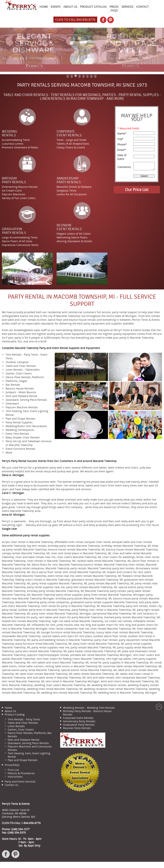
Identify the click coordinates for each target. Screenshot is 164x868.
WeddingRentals (9, 133)
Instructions (15, 777)
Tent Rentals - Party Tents (24, 719)
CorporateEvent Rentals (69, 133)
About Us (10, 711)
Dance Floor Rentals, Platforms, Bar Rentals (30, 735)
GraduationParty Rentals (14, 231)
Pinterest (16, 856)
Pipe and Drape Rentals (23, 760)
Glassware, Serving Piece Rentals (28, 743)
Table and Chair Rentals (23, 723)
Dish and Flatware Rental (24, 740)
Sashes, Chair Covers (21, 729)
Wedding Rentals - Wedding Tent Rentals (89, 708)
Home (8, 708)
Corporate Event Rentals (78, 718)
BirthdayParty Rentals (14, 180)
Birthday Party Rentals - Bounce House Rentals (87, 713)
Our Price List (137, 190)
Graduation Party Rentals (79, 725)
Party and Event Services (20, 781)
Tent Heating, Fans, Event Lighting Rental (29, 755)
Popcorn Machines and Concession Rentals (30, 748)
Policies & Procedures (21, 773)
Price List (13, 770)
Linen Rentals (16, 726)
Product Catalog (15, 714)
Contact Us (11, 785)
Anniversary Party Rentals (79, 721)
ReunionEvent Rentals (69, 227)
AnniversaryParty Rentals (69, 180)
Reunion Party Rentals (77, 728)
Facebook (6, 856)
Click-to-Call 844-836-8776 (75, 20)
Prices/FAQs (12, 765)
